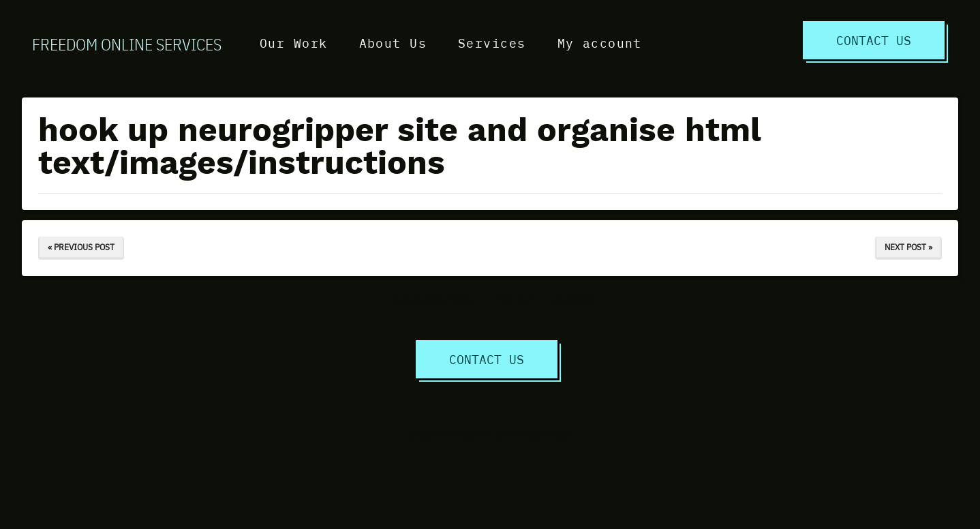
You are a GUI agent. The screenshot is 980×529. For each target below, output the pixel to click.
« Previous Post (81, 247)
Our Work (294, 43)
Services (492, 43)
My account (600, 43)
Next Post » (908, 247)
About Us (393, 43)
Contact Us (874, 40)
